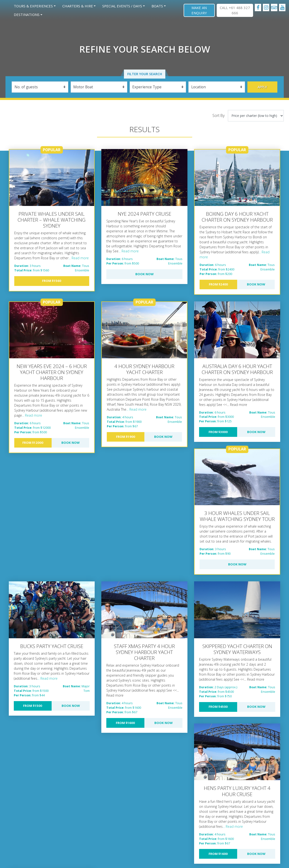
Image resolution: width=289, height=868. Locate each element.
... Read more (79, 258)
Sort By (218, 115)
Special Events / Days (122, 6)
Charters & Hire (78, 6)
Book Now (144, 274)
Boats (157, 6)
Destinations (27, 15)
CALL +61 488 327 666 (235, 10)
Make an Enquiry (199, 10)
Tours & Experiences (33, 6)
